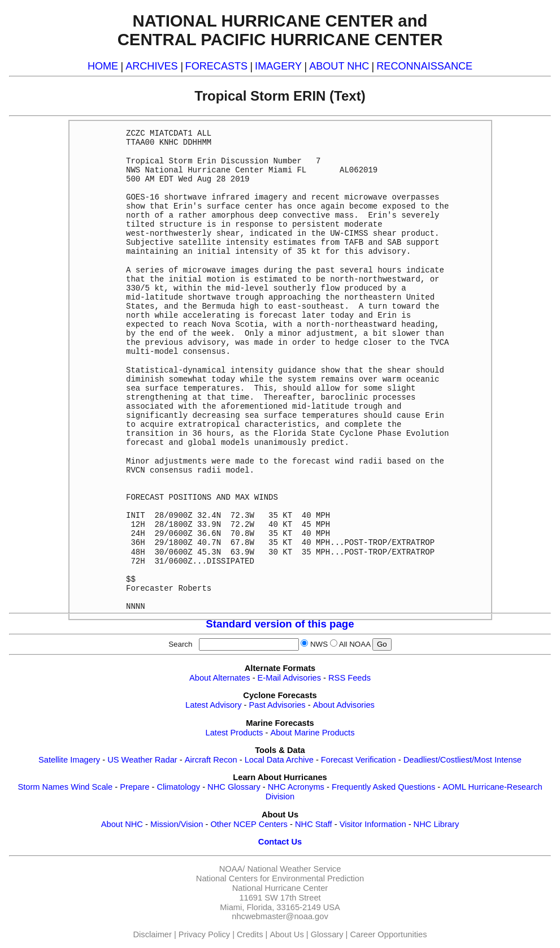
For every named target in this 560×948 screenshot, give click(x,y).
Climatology (178, 787)
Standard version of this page (280, 624)
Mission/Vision (177, 824)
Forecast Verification (359, 760)
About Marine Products (312, 733)
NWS (319, 644)
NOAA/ (232, 869)
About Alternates (220, 678)
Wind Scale (92, 787)
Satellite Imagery (69, 760)
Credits (250, 934)
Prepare (134, 787)
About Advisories (344, 705)
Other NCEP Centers (249, 824)
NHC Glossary (234, 787)
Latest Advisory (213, 705)
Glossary (327, 934)
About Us (286, 934)
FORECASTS (217, 66)
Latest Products (235, 733)
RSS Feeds (350, 678)
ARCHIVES (151, 66)
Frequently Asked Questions (383, 787)
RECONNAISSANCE (424, 66)
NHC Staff (314, 824)
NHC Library (437, 824)
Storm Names (43, 787)
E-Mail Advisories (289, 678)
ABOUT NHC (339, 66)
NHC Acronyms (296, 787)
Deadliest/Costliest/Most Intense (463, 760)
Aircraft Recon (211, 760)
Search (183, 644)
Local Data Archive (279, 760)
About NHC (122, 824)
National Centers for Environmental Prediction (280, 878)
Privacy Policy (204, 934)
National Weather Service (294, 869)
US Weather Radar (142, 760)
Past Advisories (277, 705)
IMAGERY (278, 66)
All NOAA (355, 644)
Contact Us (280, 842)
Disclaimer (153, 934)
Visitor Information (373, 824)
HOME (103, 66)
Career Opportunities (388, 934)
